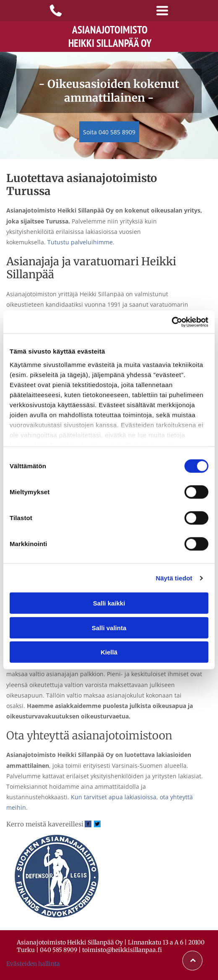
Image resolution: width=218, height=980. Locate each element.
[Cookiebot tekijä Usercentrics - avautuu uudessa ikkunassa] (172, 322)
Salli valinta (109, 628)
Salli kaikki (109, 603)
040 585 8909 (58, 950)
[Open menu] (162, 10)
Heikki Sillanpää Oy (110, 43)
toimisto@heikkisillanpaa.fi (122, 950)
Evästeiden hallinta (33, 964)
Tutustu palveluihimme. (81, 242)
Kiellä (109, 652)
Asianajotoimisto (110, 30)
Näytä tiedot (174, 578)
